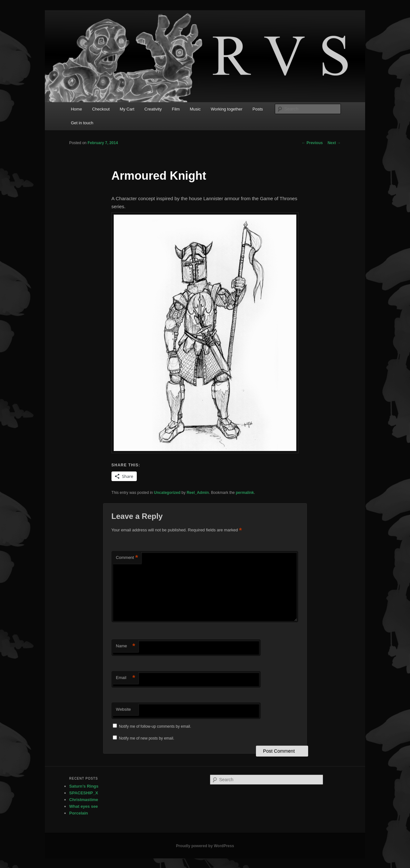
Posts (258, 109)
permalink (245, 493)
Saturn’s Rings (84, 786)
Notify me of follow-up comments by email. (155, 726)
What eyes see (84, 806)
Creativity (153, 109)
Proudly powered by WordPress (205, 846)
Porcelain (79, 813)
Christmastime (84, 800)
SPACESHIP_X (84, 793)
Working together (227, 109)
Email (126, 678)
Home (76, 109)
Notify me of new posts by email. (147, 738)
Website (123, 709)
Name (126, 646)
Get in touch (82, 123)
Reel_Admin (198, 493)
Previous (312, 143)
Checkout (101, 109)
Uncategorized (167, 493)
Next (334, 143)
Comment (127, 558)
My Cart (127, 109)
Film (176, 109)
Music (195, 109)
